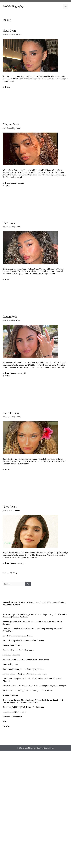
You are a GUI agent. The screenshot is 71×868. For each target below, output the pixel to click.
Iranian (29, 660)
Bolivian (38, 622)
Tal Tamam (10, 223)
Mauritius (32, 679)
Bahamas (6, 622)
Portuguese (37, 691)
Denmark (13, 636)
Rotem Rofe (10, 317)
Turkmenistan (39, 707)
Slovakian (25, 700)
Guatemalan (29, 650)
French (19, 645)
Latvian (6, 674)
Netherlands (22, 686)
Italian (46, 660)
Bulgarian (7, 624)
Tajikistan (16, 707)
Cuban (5, 631)
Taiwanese (7, 707)
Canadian (17, 629)
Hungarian (16, 655)
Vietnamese (17, 717)
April (26, 602)
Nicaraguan (44, 686)
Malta (25, 679)
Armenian (63, 615)
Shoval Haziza (11, 413)
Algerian (30, 615)
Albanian (22, 615)
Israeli (8, 87)
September (53, 602)
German (14, 650)
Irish (35, 660)
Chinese (31, 629)
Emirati (33, 641)
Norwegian (62, 686)
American (7, 615)
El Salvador (25, 641)
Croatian (48, 629)
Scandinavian (8, 700)
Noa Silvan (9, 31)
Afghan (14, 615)
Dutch (30, 636)
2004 (7, 186)
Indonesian (21, 660)
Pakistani (6, 691)
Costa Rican (58, 629)
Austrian (15, 617)
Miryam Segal (11, 124)
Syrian (36, 702)
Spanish (56, 700)
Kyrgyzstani (38, 669)
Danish (6, 636)
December (16, 605)
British (60, 622)
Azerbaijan (24, 617)
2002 (7, 376)
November (7, 605)
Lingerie (21, 674)
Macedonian (8, 679)
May (31, 602)
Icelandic (6, 660)
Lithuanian (30, 674)
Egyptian (16, 641)
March (13, 183)
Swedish (24, 702)
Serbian (17, 700)
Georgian (6, 650)
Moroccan (57, 679)
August (45, 602)
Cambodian (7, 629)
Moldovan (48, 679)
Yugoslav (6, 726)
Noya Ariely (10, 507)
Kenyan (16, 669)
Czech (11, 631)
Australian (7, 617)
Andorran (38, 615)
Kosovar (30, 669)
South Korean (47, 700)
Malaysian (17, 679)
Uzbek (24, 712)
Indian (13, 660)
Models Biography (13, 7)
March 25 (20, 183)
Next (16, 573)
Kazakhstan (7, 669)
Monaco (6, 681)
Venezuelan (7, 717)
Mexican (40, 679)
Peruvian (15, 691)
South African (35, 700)
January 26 (22, 373)
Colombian (40, 629)
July (40, 602)
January (14, 373)
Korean (23, 669)
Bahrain (14, 622)
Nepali (14, 686)
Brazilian (53, 622)
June (36, 602)
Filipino (6, 645)
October (62, 602)
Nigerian (53, 686)
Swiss (30, 702)
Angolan (46, 615)
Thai (23, 707)
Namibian (7, 686)
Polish (29, 691)
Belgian (31, 622)
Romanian (7, 695)
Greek (21, 650)
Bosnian (45, 622)
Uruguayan (16, 712)
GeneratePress (49, 748)
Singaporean (15, 702)
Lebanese (13, 674)
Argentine (54, 615)
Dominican (22, 636)
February (13, 602)
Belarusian (22, 622)
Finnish (13, 645)
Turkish (29, 707)
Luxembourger (41, 674)
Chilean (24, 629)
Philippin (23, 691)
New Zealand (33, 686)
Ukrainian (7, 712)
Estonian (41, 641)
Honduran (7, 655)
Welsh (5, 721)
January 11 (21, 563)
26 (11, 573)
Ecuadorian (7, 641)
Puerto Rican (47, 691)
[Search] (28, 584)
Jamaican (6, 664)
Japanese (14, 664)
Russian (15, 695)
